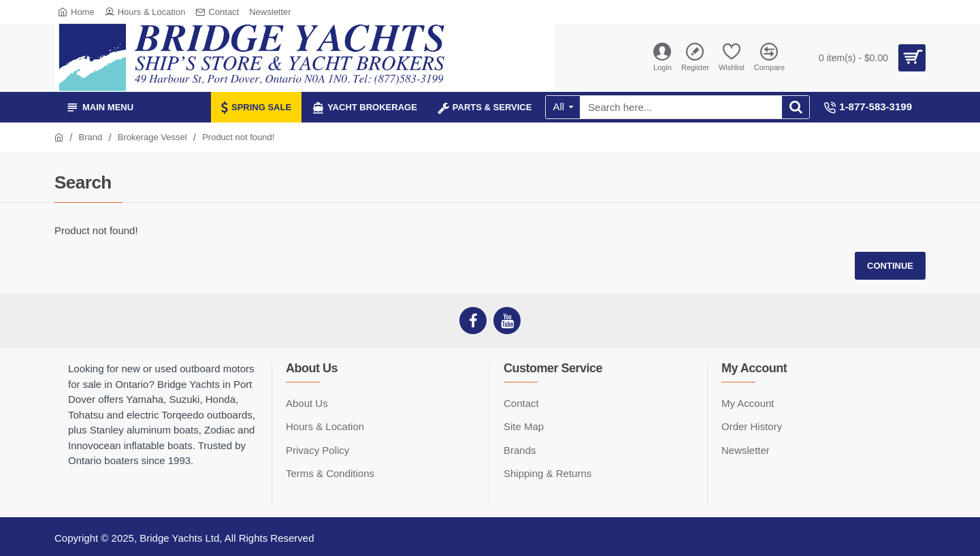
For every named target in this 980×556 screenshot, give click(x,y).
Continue (890, 266)
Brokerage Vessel (152, 137)
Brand (91, 137)
